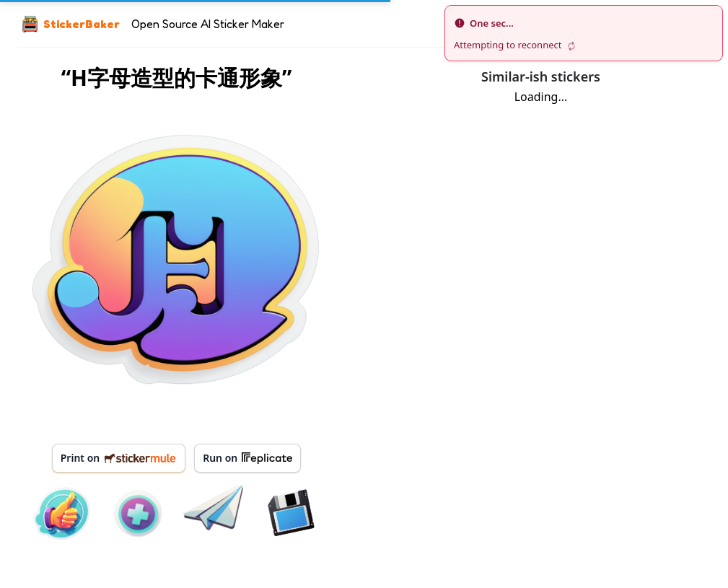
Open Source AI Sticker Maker (208, 24)
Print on (119, 458)
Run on (247, 458)
